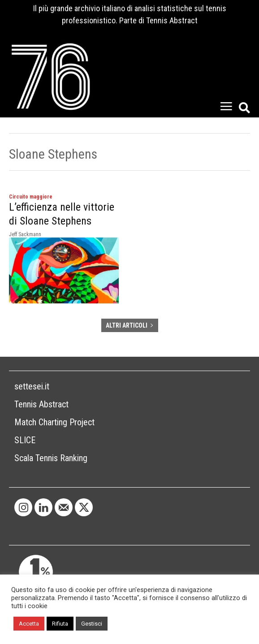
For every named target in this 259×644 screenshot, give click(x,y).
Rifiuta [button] (60, 624)
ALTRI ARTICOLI (130, 325)
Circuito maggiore (31, 197)
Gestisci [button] (92, 624)
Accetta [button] (29, 624)
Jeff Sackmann (25, 234)
